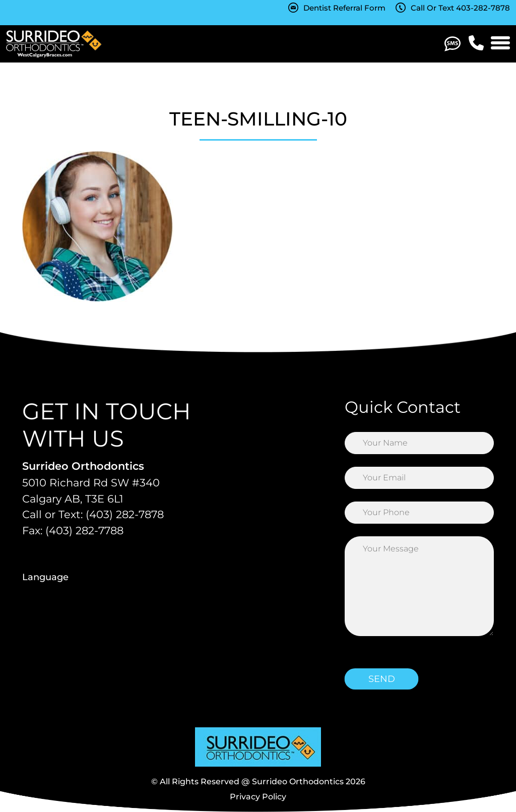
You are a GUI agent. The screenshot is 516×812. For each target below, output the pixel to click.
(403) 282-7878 (125, 514)
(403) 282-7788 (84, 530)
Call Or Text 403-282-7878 (460, 8)
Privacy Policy (258, 797)
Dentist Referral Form (344, 8)
